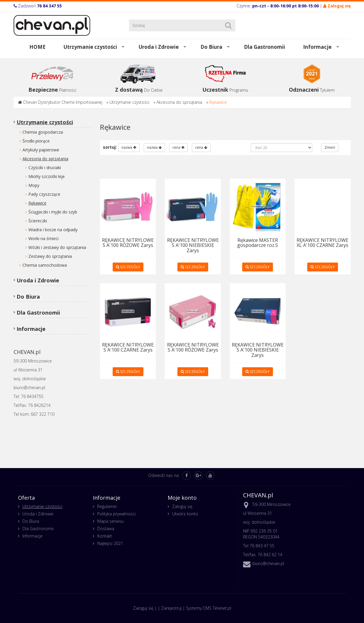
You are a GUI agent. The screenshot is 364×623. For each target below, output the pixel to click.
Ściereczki (38, 221)
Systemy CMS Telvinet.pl (209, 608)
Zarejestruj (171, 608)
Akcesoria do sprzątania (179, 102)
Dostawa (106, 529)
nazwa (129, 147)
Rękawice (218, 102)
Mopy (34, 185)
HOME (37, 47)
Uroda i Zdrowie (159, 47)
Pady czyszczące (44, 194)
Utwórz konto (185, 514)
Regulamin (107, 506)
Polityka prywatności (117, 514)
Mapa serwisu (110, 521)
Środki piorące (36, 141)
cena (178, 147)
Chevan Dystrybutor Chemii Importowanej (63, 102)
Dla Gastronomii (264, 47)
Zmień (330, 147)
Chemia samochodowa (45, 265)
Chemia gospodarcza (43, 132)
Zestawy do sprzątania (50, 256)
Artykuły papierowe (41, 150)
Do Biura (211, 47)
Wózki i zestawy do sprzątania (57, 247)
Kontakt (105, 536)
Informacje (317, 47)
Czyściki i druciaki (45, 168)
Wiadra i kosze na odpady (53, 230)
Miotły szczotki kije (47, 176)
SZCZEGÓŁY (128, 267)
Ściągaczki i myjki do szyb (53, 212)
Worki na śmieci (43, 238)
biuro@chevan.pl (268, 563)
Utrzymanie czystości (90, 47)
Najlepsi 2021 (110, 543)
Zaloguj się (182, 506)
